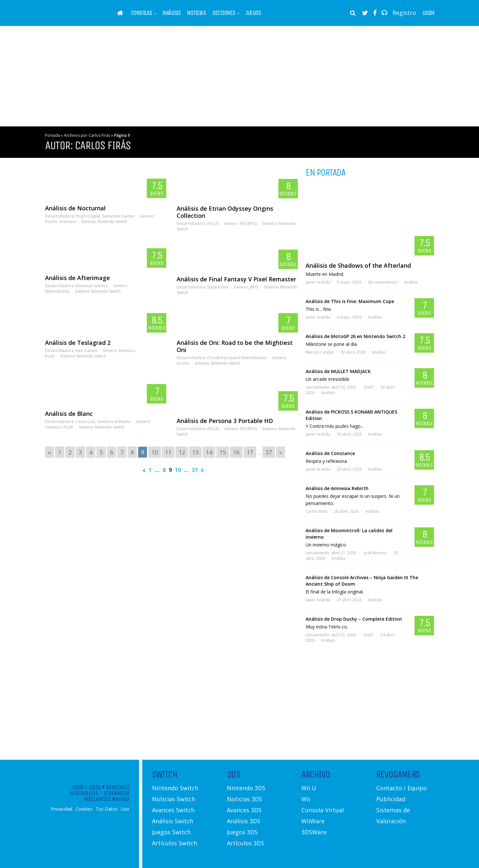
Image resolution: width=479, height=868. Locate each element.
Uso (125, 809)
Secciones (224, 13)
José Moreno (375, 553)
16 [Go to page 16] (236, 452)
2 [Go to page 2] (70, 452)
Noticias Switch (174, 799)
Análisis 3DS (244, 821)
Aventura (68, 222)
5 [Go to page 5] (101, 452)
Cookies (84, 809)
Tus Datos (107, 809)
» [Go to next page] (280, 452)
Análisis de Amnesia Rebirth (337, 488)
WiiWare (313, 821)
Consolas (142, 13)
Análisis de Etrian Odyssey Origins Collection (225, 212)
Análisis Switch (173, 821)
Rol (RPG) (248, 223)
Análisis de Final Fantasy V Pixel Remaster (236, 279)
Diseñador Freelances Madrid (106, 796)
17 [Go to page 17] (250, 452)
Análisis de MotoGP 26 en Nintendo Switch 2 (355, 336)
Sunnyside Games (118, 216)
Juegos (253, 13)
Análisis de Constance (330, 453)
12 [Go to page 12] (182, 452)
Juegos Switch (171, 832)
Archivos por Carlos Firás (87, 135)
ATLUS (213, 223)
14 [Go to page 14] (209, 452)
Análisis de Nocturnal (75, 208)
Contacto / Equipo (402, 788)
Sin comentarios (383, 282)
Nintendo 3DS (246, 788)
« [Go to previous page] (49, 452)
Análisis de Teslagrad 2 (78, 343)
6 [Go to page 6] (111, 452)
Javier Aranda (318, 282)
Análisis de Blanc (69, 414)
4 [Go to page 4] (91, 452)
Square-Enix (218, 287)
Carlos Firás (316, 511)
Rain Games (86, 351)
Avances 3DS (244, 810)
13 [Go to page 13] (195, 452)
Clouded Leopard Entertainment (237, 358)
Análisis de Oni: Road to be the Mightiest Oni (235, 346)
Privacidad (62, 809)
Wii (306, 799)
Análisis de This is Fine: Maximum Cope (350, 301)
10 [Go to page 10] (155, 452)
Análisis (171, 13)
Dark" (369, 387)
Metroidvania (57, 291)
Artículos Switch (175, 843)
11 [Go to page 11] (168, 452)
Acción (51, 222)
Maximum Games (91, 286)
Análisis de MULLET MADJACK (338, 371)
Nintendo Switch (112, 222)
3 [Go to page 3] (80, 452)
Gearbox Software (114, 422)
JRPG (254, 287)
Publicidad (391, 799)
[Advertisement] (240, 76)
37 (195, 470)
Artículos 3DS (245, 843)
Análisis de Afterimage (77, 278)
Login (428, 13)
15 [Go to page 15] (223, 452)
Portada (53, 135)
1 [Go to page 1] (60, 452)
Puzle (50, 356)
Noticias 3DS (245, 799)
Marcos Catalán (320, 352)
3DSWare (314, 832)
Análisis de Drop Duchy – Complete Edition (354, 619)
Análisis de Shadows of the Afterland (358, 265)
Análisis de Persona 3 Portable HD (225, 421)
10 (178, 470)
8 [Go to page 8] (132, 452)
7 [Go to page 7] (122, 452)
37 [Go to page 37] (269, 452)
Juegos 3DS (242, 832)
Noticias (196, 13)
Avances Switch (173, 810)
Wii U (309, 788)
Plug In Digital (88, 216)
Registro (404, 13)
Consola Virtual (323, 810)
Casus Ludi (85, 422)
